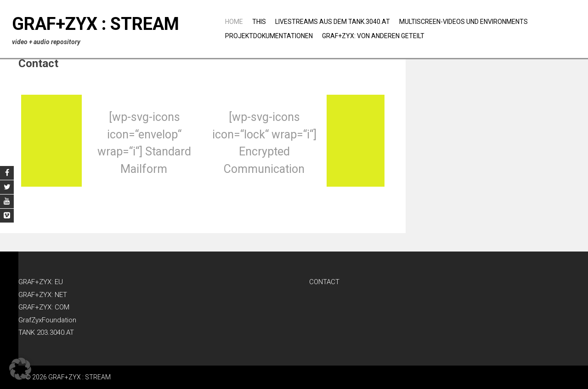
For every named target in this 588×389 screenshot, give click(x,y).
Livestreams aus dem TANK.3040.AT (333, 22)
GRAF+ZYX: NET (43, 295)
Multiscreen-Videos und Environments (464, 22)
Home (234, 22)
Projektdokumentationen (269, 36)
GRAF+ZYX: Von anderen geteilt (373, 36)
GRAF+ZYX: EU (41, 282)
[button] (20, 369)
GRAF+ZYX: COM (44, 307)
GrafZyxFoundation (47, 320)
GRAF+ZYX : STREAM (96, 24)
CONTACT (324, 282)
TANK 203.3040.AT (46, 332)
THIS (259, 22)
